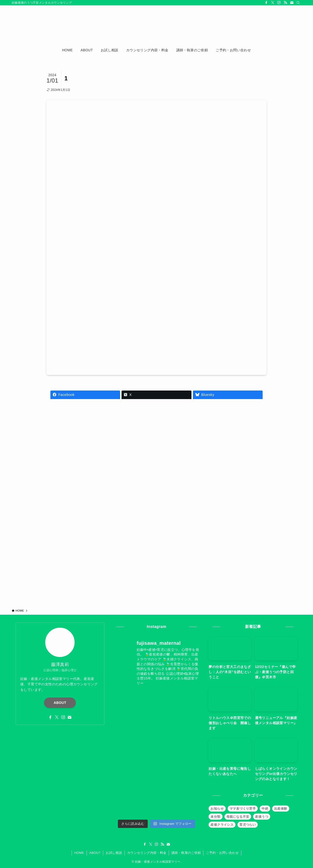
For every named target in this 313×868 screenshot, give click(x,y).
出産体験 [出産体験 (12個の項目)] (281, 809)
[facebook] (266, 3)
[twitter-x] (273, 3)
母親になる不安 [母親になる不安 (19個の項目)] (238, 817)
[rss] (285, 3)
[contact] (292, 3)
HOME (79, 853)
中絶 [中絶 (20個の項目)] (265, 809)
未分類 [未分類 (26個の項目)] (215, 817)
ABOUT (60, 703)
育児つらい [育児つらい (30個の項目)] (248, 825)
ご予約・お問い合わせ (222, 853)
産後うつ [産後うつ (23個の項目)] (262, 817)
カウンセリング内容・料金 (147, 853)
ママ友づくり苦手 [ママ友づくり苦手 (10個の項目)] (243, 809)
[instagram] (279, 3)
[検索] (298, 3)
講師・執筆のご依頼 (186, 853)
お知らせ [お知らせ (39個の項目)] (217, 809)
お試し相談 (114, 853)
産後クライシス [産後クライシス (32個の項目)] (222, 825)
